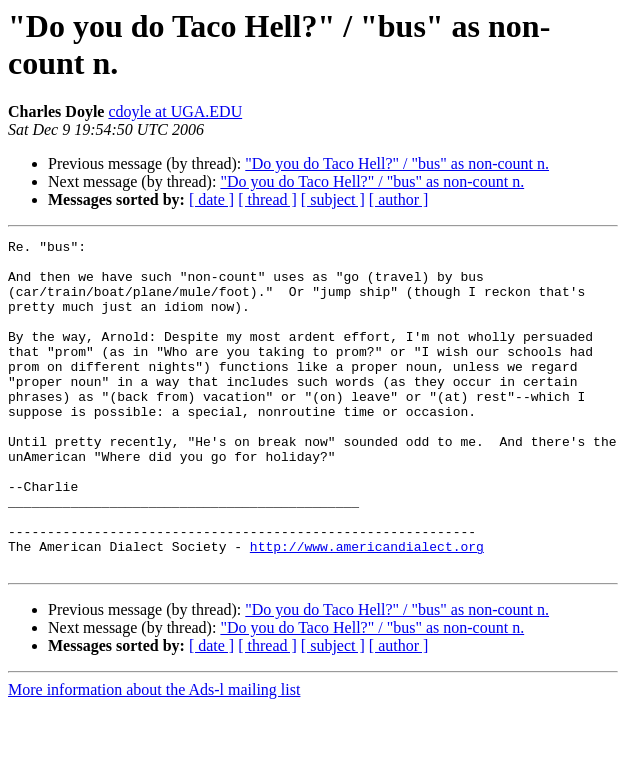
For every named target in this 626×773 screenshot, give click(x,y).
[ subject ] (333, 199)
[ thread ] (267, 199)
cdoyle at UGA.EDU (175, 111)
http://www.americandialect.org (367, 609)
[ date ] (211, 199)
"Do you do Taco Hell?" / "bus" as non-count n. (397, 163)
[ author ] (399, 199)
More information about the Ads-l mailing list (154, 755)
